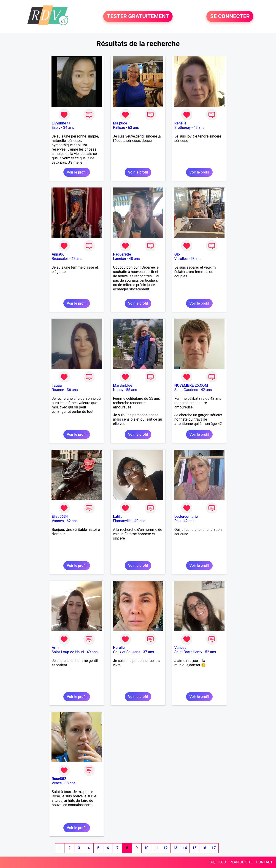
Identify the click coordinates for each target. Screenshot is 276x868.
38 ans (70, 783)
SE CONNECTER (230, 17)
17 (214, 848)
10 (146, 848)
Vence (57, 783)
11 (156, 848)
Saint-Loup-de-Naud (68, 652)
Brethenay (183, 128)
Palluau (119, 128)
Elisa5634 (60, 517)
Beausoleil (60, 259)
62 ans (72, 521)
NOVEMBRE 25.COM (191, 385)
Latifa (118, 517)
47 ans (77, 259)
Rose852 (59, 779)
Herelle (119, 648)
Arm (55, 648)
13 (175, 848)
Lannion (120, 259)
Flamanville (122, 521)
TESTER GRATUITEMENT (138, 17)
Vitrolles (181, 259)
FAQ (212, 862)
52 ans (211, 652)
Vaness (180, 648)
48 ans (199, 128)
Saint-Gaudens (186, 390)
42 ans (206, 390)
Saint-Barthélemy (188, 652)
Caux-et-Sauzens (127, 652)
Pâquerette (122, 254)
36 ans (72, 390)
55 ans (132, 390)
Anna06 (58, 254)
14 (185, 848)
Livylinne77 (61, 123)
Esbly (56, 128)
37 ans (149, 652)
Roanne (58, 390)
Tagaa (57, 385)
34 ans (69, 128)
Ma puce (120, 123)
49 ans (140, 521)
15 (194, 848)
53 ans (196, 259)
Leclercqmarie (186, 517)
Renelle (180, 123)
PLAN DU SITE (241, 862)
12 (165, 848)
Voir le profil (77, 172)
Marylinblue (123, 385)
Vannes (58, 521)
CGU (222, 862)
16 (204, 848)
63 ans (133, 128)
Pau (178, 521)
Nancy (118, 390)
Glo (177, 254)
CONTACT (264, 862)
